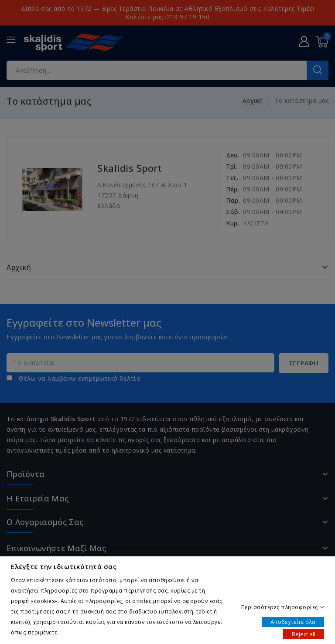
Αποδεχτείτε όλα (293, 621)
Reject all (304, 634)
